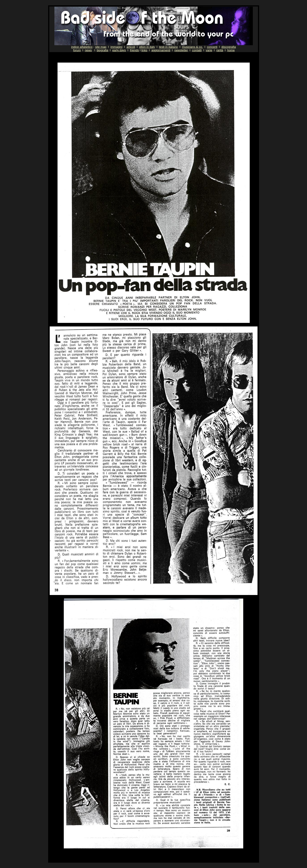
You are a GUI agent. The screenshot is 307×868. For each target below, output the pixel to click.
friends (134, 50)
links (144, 50)
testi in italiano (168, 47)
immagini (116, 47)
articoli (131, 47)
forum (77, 50)
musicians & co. (192, 47)
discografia (229, 47)
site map (101, 47)
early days (119, 50)
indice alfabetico (82, 47)
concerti (212, 47)
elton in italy (147, 47)
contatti (197, 50)
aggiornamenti (161, 50)
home (231, 50)
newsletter (181, 50)
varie (209, 50)
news (88, 50)
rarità (220, 50)
